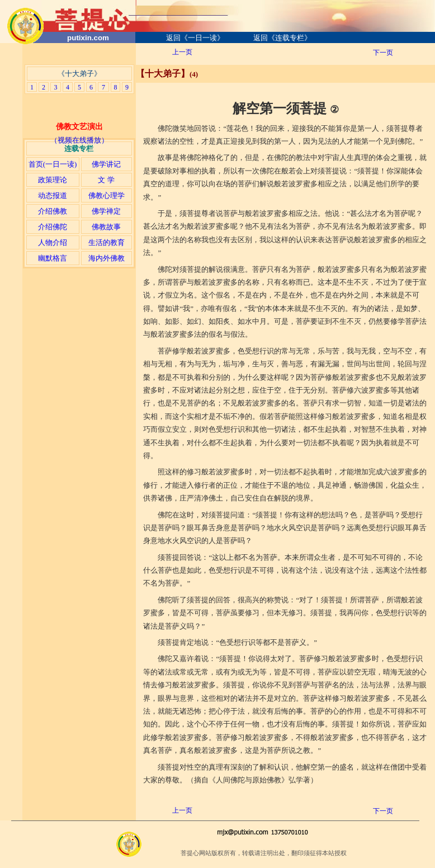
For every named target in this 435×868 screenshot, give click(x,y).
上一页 (182, 52)
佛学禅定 (106, 211)
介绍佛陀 (53, 227)
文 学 (106, 180)
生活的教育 (107, 242)
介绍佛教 (53, 211)
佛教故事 (106, 227)
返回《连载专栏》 (282, 38)
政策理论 (53, 180)
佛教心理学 (107, 195)
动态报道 (53, 195)
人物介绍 (53, 242)
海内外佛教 (107, 258)
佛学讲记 (106, 164)
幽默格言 (53, 258)
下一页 (383, 53)
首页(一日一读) (53, 164)
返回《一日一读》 (195, 38)
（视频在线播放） (79, 140)
